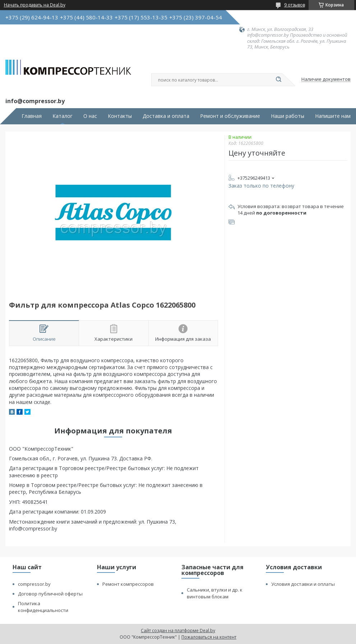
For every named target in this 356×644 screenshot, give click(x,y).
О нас (90, 116)
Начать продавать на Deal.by (35, 5)
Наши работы (288, 116)
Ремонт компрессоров (128, 584)
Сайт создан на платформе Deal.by (178, 631)
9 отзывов (295, 5)
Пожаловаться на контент (209, 637)
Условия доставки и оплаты (303, 584)
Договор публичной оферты (50, 594)
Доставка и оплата (166, 116)
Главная (32, 116)
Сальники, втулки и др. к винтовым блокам (215, 593)
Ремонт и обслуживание (230, 116)
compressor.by (34, 584)
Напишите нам (333, 116)
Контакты (120, 116)
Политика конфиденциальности (43, 607)
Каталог (63, 116)
